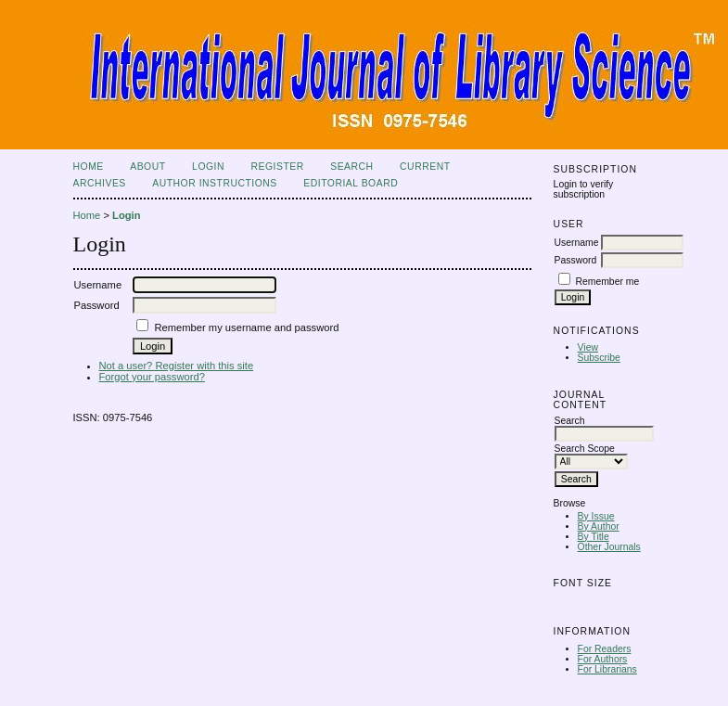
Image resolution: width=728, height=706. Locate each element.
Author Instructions (215, 183)
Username (577, 243)
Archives (100, 183)
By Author (599, 526)
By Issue (596, 516)
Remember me (608, 282)
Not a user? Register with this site (177, 366)
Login (208, 167)
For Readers (605, 649)
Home (89, 167)
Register (277, 167)
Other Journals (609, 547)
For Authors (603, 659)
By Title (594, 537)
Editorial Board (351, 183)
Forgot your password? (152, 377)
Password (576, 260)
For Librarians (607, 669)
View (588, 347)
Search (351, 167)
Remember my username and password (246, 327)
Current (425, 167)
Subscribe (599, 358)
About (147, 167)
